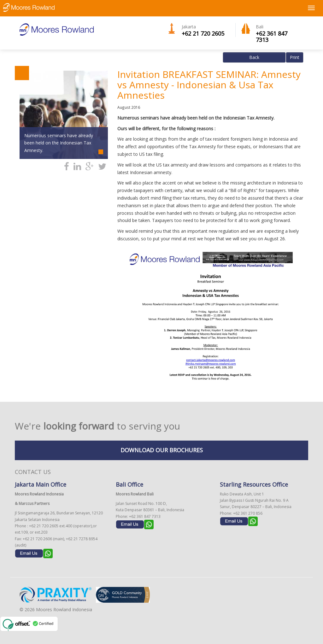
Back (254, 57)
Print (295, 57)
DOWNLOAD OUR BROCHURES (162, 450)
